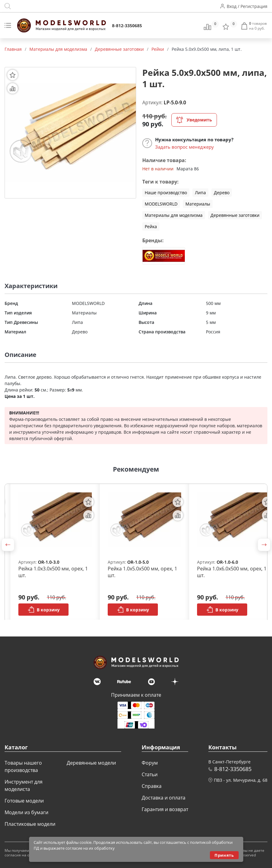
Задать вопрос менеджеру (184, 147)
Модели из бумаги (26, 812)
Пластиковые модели (30, 824)
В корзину (44, 610)
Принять (224, 855)
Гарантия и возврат (165, 809)
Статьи (150, 774)
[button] (8, 545)
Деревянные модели (91, 763)
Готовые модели (24, 801)
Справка (152, 786)
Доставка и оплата (164, 798)
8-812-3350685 (127, 26)
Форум (150, 763)
